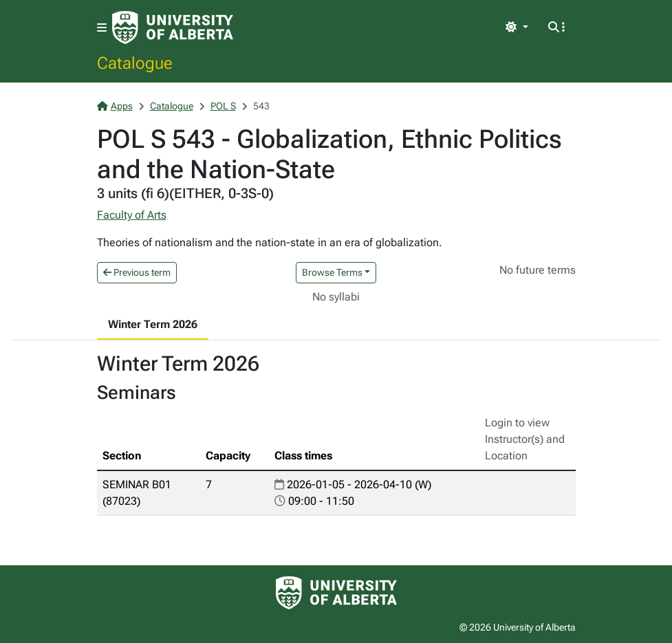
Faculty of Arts (132, 215)
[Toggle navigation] (102, 28)
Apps (115, 106)
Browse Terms (332, 272)
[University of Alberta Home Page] (173, 28)
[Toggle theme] (517, 28)
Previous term (137, 272)
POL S (223, 106)
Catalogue (135, 63)
